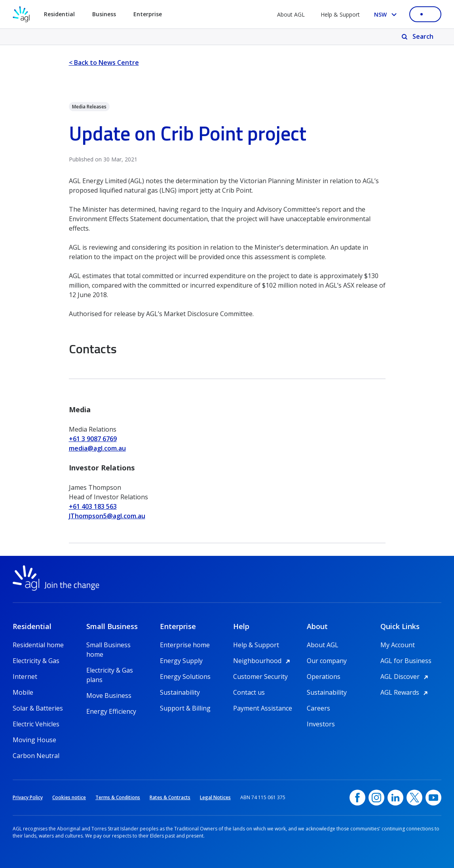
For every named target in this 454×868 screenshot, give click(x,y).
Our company (327, 661)
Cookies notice (69, 797)
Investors (321, 724)
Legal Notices (215, 797)
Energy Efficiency (111, 711)
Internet (25, 677)
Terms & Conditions (118, 797)
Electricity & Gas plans (110, 670)
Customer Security (260, 677)
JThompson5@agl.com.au (107, 516)
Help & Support (340, 14)
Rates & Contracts (170, 797)
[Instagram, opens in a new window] (376, 798)
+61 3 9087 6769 (93, 439)
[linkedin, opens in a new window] (395, 798)
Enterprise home (185, 645)
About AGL (291, 14)
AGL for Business (406, 661)
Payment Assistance (263, 708)
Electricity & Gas (36, 661)
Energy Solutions (185, 677)
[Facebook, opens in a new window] (357, 798)
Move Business (109, 696)
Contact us (249, 692)
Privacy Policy (28, 797)
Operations (324, 677)
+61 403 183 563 (93, 506)
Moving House (34, 740)
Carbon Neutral (36, 756)
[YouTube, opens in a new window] (433, 798)
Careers (318, 708)
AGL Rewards (405, 692)
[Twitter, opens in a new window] (414, 798)
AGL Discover (406, 677)
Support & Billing (185, 708)
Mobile (23, 692)
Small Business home (108, 645)
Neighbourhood (263, 661)
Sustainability (180, 692)
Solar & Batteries (38, 708)
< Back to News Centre (104, 63)
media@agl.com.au (97, 448)
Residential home (38, 645)
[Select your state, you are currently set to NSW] (387, 14)
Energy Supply (181, 661)
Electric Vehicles (36, 724)
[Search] (418, 37)
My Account (398, 645)
